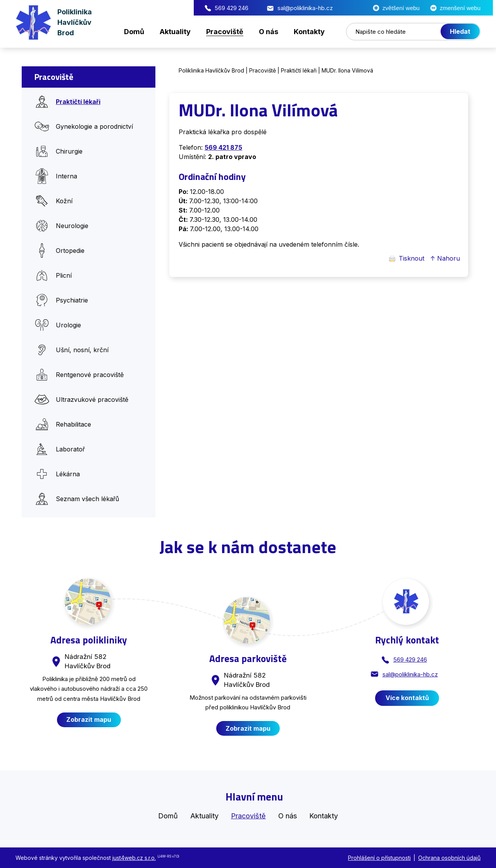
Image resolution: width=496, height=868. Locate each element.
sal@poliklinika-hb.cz (221, 8)
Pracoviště (263, 70)
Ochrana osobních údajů (449, 858)
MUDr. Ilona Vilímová (347, 70)
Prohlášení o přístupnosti (379, 858)
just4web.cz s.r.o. (134, 858)
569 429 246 (148, 8)
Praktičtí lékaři (299, 70)
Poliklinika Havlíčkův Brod (211, 70)
